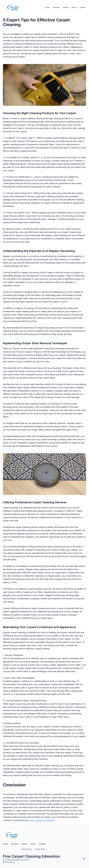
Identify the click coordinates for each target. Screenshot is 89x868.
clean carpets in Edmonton (43, 820)
